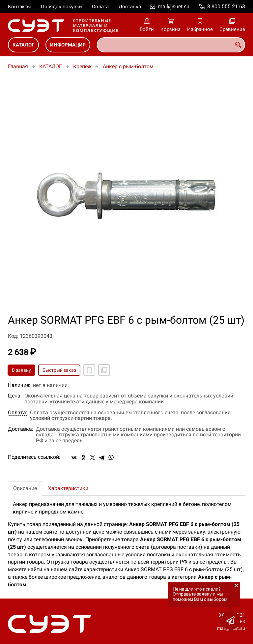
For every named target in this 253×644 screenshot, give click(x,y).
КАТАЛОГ (23, 45)
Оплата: (18, 413)
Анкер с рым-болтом (128, 66)
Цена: (15, 396)
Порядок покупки (61, 7)
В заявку (21, 370)
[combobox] (171, 45)
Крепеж (82, 66)
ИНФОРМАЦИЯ (68, 45)
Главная (18, 66)
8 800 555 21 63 (226, 6)
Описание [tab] (25, 488)
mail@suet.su (174, 6)
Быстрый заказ (59, 370)
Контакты (19, 7)
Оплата (100, 7)
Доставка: (21, 429)
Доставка (130, 7)
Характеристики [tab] (68, 488)
